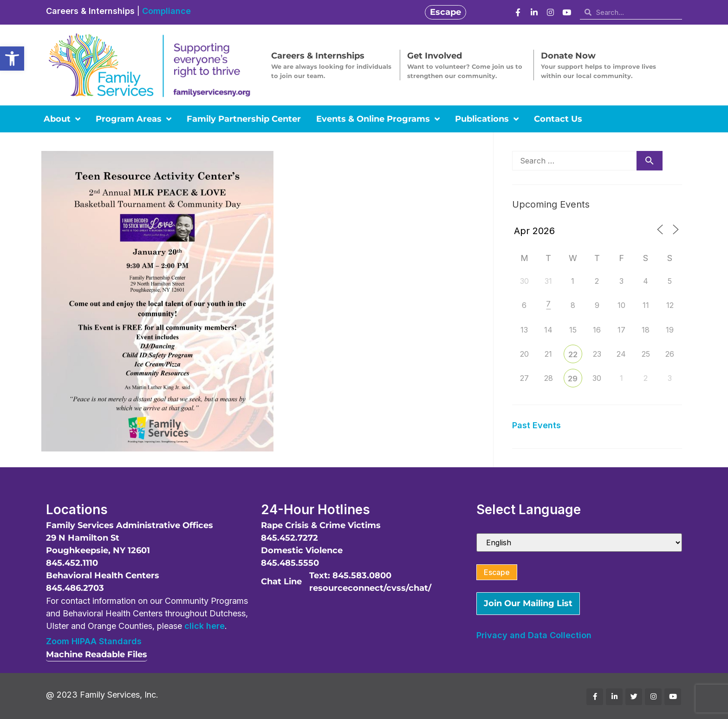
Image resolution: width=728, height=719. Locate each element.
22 (573, 354)
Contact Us (558, 119)
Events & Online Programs (378, 119)
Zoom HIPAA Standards (94, 641)
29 (573, 379)
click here (205, 626)
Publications (487, 119)
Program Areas (133, 119)
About (62, 119)
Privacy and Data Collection (534, 635)
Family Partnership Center (244, 119)
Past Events (536, 425)
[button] (12, 59)
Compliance (166, 11)
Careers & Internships (90, 11)
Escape (497, 572)
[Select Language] (579, 543)
